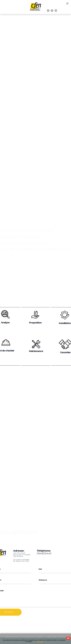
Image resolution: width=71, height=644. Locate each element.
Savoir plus (40, 642)
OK (68, 638)
